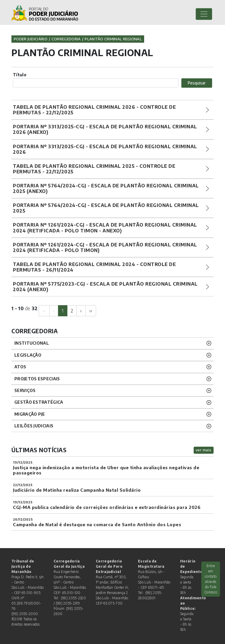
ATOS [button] (20, 367)
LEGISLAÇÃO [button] (28, 355)
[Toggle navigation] (204, 14)
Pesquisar (197, 83)
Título (20, 75)
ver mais (204, 450)
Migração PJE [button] (30, 414)
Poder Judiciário (31, 39)
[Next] (81, 311)
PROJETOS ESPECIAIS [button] (37, 379)
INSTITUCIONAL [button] (32, 343)
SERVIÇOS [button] (25, 390)
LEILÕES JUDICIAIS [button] (34, 426)
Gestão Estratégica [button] (39, 402)
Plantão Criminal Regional (113, 39)
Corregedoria (66, 39)
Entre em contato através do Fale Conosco (211, 579)
